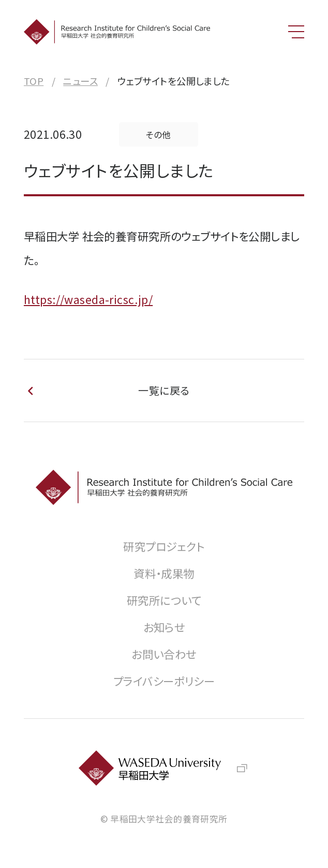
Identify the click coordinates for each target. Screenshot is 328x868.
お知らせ (164, 627)
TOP (34, 81)
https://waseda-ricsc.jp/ (88, 299)
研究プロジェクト (164, 546)
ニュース (80, 81)
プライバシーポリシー (164, 681)
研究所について (164, 600)
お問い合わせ (164, 654)
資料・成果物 (164, 573)
